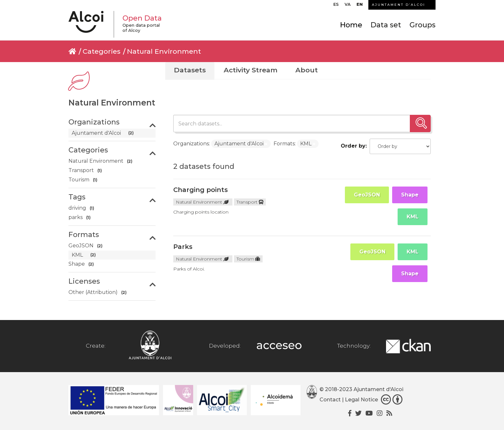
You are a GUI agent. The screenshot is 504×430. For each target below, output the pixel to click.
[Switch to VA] (348, 6)
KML (413, 217)
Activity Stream (251, 70)
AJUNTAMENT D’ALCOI (399, 5)
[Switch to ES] (336, 6)
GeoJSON (367, 195)
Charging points (201, 190)
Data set (386, 25)
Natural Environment (164, 51)
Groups (423, 25)
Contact (330, 400)
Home (351, 25)
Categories (102, 51)
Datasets (190, 70)
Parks (183, 247)
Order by (353, 146)
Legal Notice (361, 400)
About (307, 70)
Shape (410, 195)
